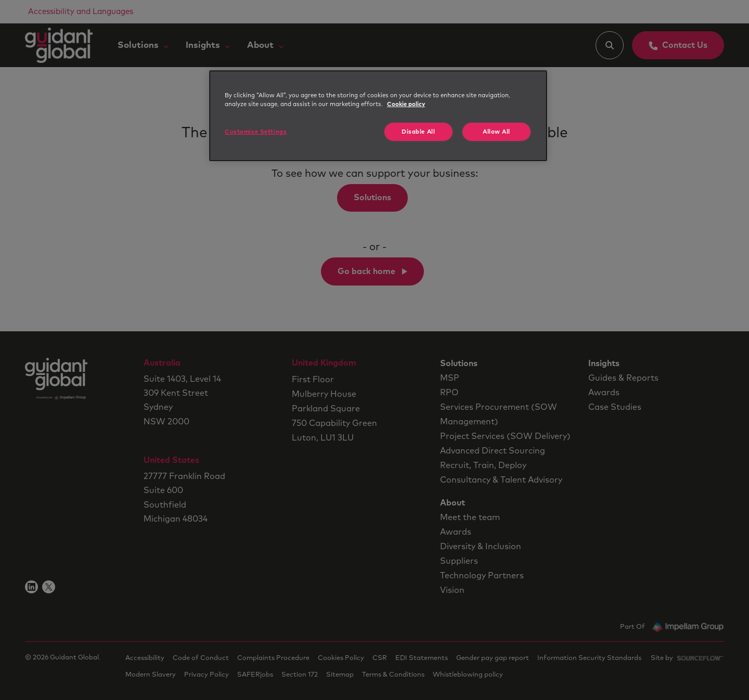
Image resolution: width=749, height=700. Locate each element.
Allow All (496, 132)
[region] (378, 116)
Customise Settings (256, 132)
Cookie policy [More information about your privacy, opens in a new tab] (406, 104)
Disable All (418, 132)
